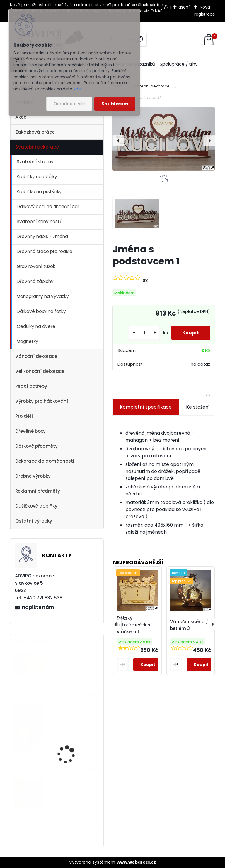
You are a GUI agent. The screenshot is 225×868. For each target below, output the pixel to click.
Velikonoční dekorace (40, 371)
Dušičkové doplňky (36, 506)
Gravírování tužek (36, 266)
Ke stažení (198, 407)
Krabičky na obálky (37, 177)
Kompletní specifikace (146, 407)
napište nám (38, 607)
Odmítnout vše (69, 104)
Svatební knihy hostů (40, 221)
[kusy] (143, 333)
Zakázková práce (35, 132)
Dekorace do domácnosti (45, 461)
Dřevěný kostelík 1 (67, 713)
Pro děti (24, 416)
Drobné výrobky (33, 476)
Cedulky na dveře (36, 326)
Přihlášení (180, 7)
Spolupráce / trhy (179, 64)
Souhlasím (115, 104)
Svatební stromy (35, 162)
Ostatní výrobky (34, 521)
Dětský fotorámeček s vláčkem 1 (134, 625)
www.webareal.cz (136, 862)
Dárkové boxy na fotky (41, 311)
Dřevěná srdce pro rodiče (45, 251)
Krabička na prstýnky (39, 192)
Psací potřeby (31, 386)
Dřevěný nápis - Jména (42, 236)
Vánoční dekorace (36, 356)
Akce (21, 117)
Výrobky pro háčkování (42, 401)
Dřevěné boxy (30, 431)
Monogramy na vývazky (43, 296)
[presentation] (118, 141)
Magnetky (28, 341)
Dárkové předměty (36, 446)
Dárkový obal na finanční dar (48, 207)
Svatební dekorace (37, 147)
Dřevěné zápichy (35, 281)
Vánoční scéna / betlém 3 (189, 625)
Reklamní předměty (38, 491)
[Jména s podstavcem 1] (164, 139)
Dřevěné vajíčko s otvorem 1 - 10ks (66, 797)
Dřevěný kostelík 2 (67, 660)
